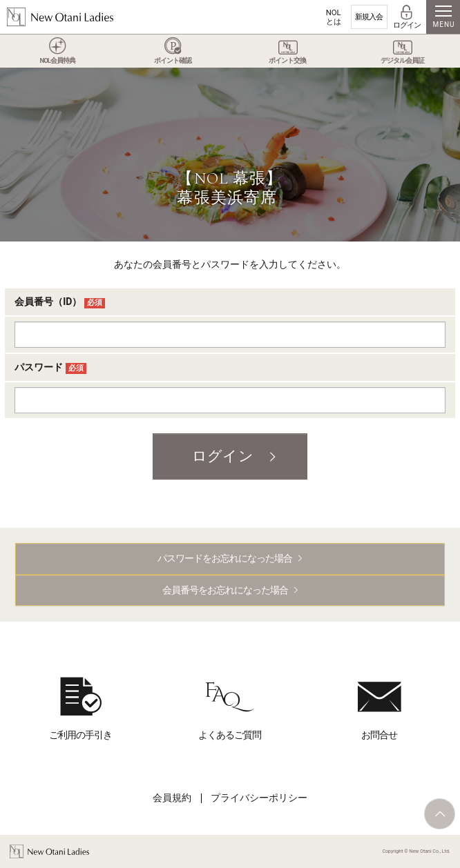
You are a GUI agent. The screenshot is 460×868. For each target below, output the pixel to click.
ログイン (223, 456)
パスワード (50, 368)
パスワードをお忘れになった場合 (225, 558)
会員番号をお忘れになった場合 (225, 590)
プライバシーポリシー (259, 798)
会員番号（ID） (60, 302)
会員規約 (172, 798)
